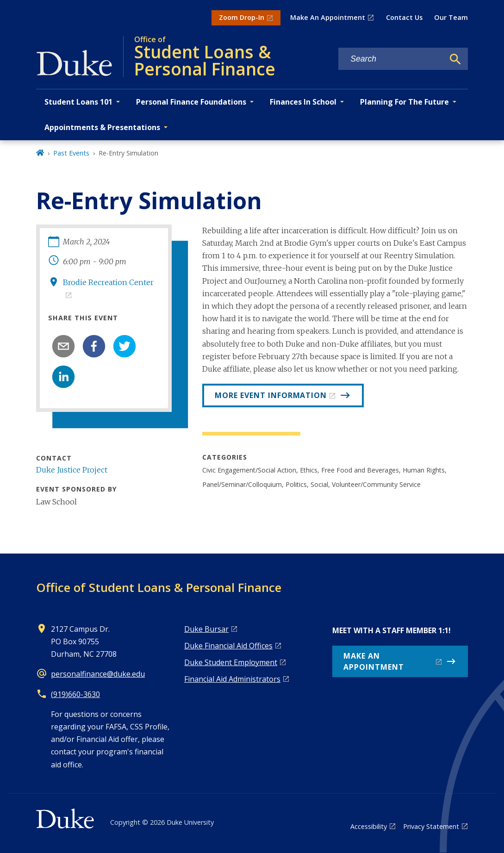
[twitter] (124, 346)
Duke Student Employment (231, 662)
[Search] (455, 59)
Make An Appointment (328, 17)
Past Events (71, 153)
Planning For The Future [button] (404, 102)
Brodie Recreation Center (108, 282)
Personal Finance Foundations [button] (191, 102)
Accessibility (369, 826)
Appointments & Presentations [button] (102, 127)
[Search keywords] (391, 59)
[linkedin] (63, 377)
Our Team (451, 17)
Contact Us (404, 17)
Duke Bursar (206, 629)
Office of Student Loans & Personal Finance (159, 587)
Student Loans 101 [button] (78, 102)
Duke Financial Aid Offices (228, 646)
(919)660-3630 (75, 694)
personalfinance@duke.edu (98, 674)
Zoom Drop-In (242, 17)
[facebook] (94, 346)
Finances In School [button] (303, 102)
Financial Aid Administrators (232, 679)
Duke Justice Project (72, 470)
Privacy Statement (431, 826)
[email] (63, 346)
